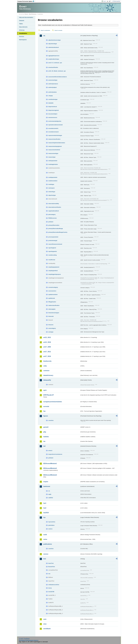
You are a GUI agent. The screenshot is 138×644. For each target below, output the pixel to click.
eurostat (46, 406)
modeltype (51, 184)
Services (22, 37)
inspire (46, 482)
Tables (21, 24)
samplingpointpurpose (55, 274)
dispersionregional (54, 110)
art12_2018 (47, 342)
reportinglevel (52, 248)
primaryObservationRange (56, 229)
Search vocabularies (45, 30)
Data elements (23, 27)
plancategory (52, 214)
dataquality (47, 380)
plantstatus (51, 525)
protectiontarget (53, 241)
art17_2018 (47, 356)
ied (44, 446)
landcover (47, 486)
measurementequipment (55, 146)
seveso (46, 554)
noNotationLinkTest (54, 585)
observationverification (55, 207)
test (45, 559)
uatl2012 (51, 498)
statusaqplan (52, 309)
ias (44, 441)
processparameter (53, 237)
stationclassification (54, 305)
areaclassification (53, 67)
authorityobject (52, 87)
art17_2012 (47, 352)
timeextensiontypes (54, 313)
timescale (51, 316)
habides (46, 437)
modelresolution (53, 181)
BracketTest (52, 567)
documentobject (53, 114)
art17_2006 (47, 347)
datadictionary (48, 375)
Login (105, 1)
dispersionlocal (53, 107)
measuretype (52, 157)
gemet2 (46, 427)
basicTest (51, 563)
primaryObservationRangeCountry (58, 232)
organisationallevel (54, 211)
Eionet (26, 14)
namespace (51, 188)
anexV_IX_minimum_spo (55, 63)
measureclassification (54, 139)
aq (44, 36)
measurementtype (53, 153)
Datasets (22, 21)
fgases (46, 416)
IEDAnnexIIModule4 (50, 475)
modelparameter (53, 177)
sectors (50, 529)
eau (49, 574)
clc (49, 491)
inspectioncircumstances (55, 454)
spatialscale (52, 298)
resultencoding (52, 255)
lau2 (45, 508)
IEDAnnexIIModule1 (50, 464)
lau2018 (46, 513)
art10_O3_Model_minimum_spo (57, 71)
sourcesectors (52, 291)
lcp (44, 517)
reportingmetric (53, 251)
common (46, 371)
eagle (50, 494)
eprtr (45, 390)
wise (45, 624)
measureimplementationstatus (57, 143)
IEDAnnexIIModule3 (50, 468)
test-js (50, 588)
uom (45, 619)
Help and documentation (26, 17)
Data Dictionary (32, 14)
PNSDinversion (52, 218)
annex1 (50, 451)
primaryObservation (54, 225)
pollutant (51, 222)
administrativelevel (54, 47)
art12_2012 (47, 337)
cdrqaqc (51, 96)
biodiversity (47, 361)
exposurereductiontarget (55, 135)
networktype (52, 192)
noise (45, 539)
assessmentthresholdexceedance (58, 77)
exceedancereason (54, 132)
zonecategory (52, 328)
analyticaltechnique (54, 59)
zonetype (51, 332)
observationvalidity (54, 204)
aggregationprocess (54, 56)
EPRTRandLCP (49, 395)
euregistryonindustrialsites (53, 402)
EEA (26, 1)
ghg (45, 432)
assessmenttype (53, 80)
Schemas (22, 30)
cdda (45, 366)
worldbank (47, 629)
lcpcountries (52, 522)
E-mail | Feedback (24, 639)
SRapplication (52, 302)
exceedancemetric (53, 128)
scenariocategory (53, 287)
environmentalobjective (55, 121)
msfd (45, 535)
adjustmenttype (53, 44)
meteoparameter (53, 161)
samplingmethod (53, 271)
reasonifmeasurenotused (55, 244)
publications (48, 544)
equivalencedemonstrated (55, 125)
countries (51, 420)
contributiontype (53, 99)
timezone (51, 325)
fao (44, 411)
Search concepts (58, 30)
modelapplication (53, 164)
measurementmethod (54, 150)
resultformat (52, 260)
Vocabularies (23, 33)
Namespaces (23, 40)
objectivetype (52, 195)
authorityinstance (53, 84)
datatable (51, 103)
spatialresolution (53, 295)
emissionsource (53, 117)
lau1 (45, 503)
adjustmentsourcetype (55, 40)
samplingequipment (54, 267)
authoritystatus (52, 92)
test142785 (51, 592)
